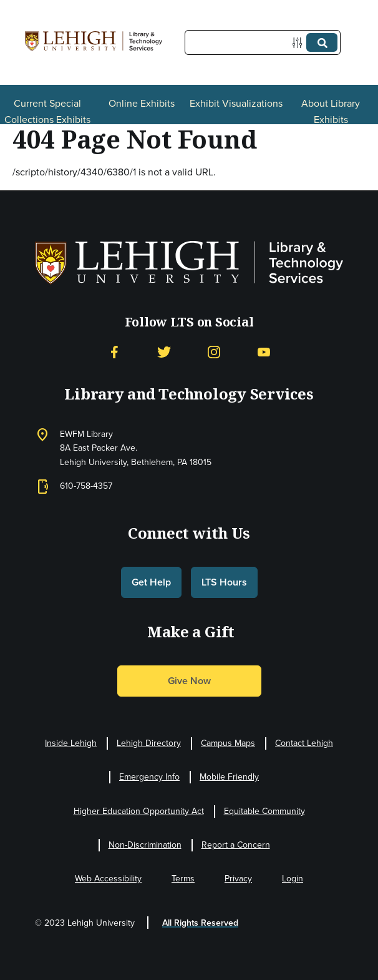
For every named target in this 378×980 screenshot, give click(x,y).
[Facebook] (114, 352)
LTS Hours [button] (224, 582)
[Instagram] (214, 352)
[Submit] (322, 42)
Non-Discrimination (145, 845)
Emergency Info (149, 777)
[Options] (300, 43)
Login (293, 879)
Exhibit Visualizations (236, 103)
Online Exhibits (142, 103)
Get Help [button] (151, 582)
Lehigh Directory (149, 743)
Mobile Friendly (229, 777)
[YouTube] (264, 352)
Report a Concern (236, 845)
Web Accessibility (108, 879)
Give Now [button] (189, 681)
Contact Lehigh (304, 743)
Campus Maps (228, 743)
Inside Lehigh (71, 743)
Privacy (238, 879)
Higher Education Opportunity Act (139, 811)
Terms (183, 879)
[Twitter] (164, 352)
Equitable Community (264, 811)
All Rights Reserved (200, 923)
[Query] (263, 42)
